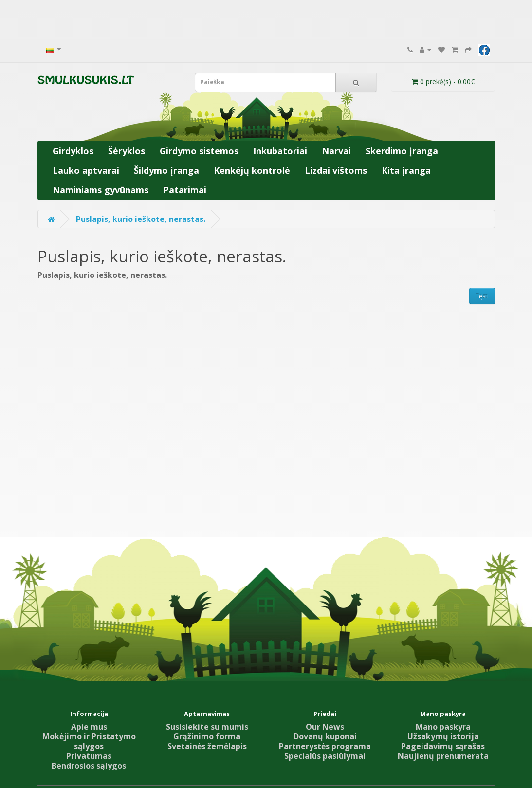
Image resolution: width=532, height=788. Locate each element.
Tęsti (482, 296)
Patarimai (185, 190)
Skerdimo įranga (402, 151)
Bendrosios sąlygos (89, 766)
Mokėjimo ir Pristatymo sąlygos (89, 741)
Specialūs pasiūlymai (325, 756)
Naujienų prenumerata (443, 756)
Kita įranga (406, 170)
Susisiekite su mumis (207, 727)
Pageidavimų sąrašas (443, 746)
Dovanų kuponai (325, 736)
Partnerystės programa (325, 746)
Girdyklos (73, 151)
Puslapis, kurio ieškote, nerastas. (141, 219)
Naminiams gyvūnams (101, 190)
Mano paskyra (443, 727)
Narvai (336, 151)
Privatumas (89, 756)
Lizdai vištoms (336, 170)
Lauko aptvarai (86, 170)
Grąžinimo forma (207, 736)
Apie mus (89, 727)
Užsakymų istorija (443, 736)
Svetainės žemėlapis (207, 746)
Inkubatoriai (280, 151)
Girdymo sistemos (199, 151)
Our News (325, 727)
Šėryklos (127, 151)
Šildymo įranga (166, 170)
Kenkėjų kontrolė (252, 170)
